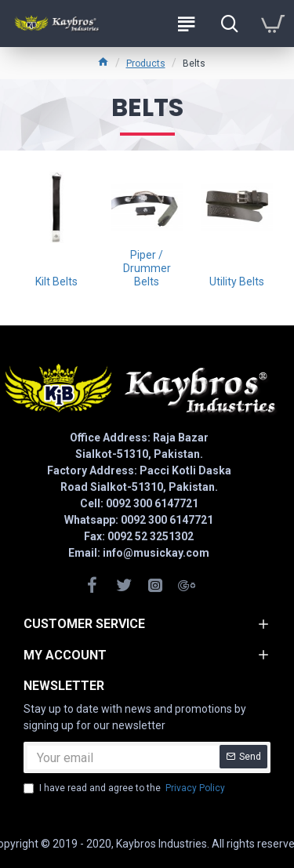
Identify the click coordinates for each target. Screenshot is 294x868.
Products (146, 64)
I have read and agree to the (125, 788)
